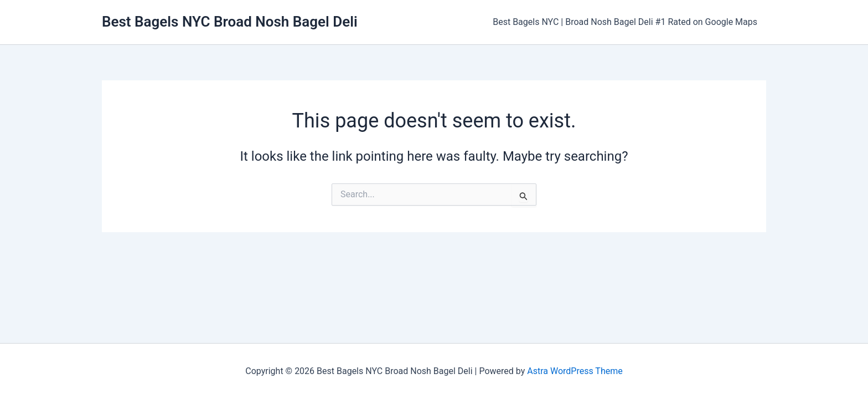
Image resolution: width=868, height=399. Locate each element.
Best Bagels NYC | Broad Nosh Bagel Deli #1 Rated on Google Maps (625, 22)
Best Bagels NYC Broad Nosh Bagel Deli (230, 22)
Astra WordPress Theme (575, 371)
